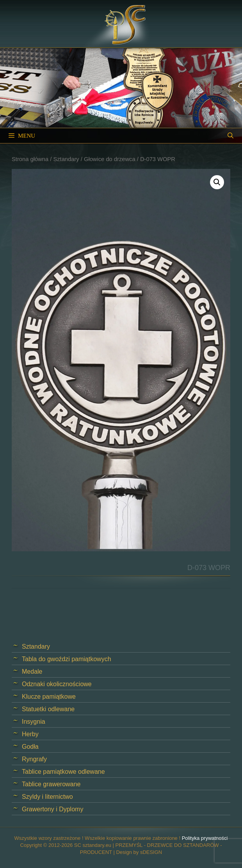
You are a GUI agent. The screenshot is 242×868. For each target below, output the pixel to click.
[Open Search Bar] (230, 136)
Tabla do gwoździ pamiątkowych (67, 659)
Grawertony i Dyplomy (52, 809)
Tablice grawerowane (51, 784)
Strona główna (30, 159)
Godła (30, 747)
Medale (32, 672)
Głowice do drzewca (110, 159)
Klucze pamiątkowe (49, 697)
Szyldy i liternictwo (47, 797)
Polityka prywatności (205, 838)
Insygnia (34, 722)
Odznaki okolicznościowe (57, 684)
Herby (30, 734)
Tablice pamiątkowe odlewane (63, 772)
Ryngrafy (34, 759)
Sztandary (66, 159)
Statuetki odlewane (48, 709)
